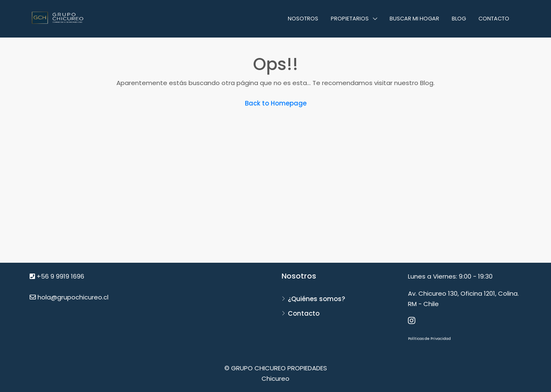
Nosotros (303, 19)
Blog (459, 19)
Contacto (494, 19)
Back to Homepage (276, 103)
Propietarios (350, 19)
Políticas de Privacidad (429, 339)
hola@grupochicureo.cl (69, 297)
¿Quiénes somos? (316, 299)
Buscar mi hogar (414, 19)
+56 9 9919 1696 (57, 276)
